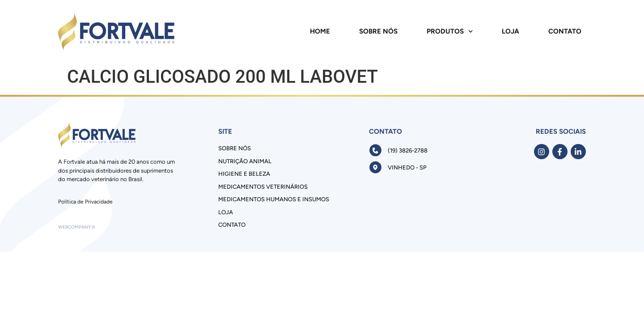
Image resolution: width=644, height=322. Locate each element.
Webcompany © (77, 227)
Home (320, 31)
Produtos (450, 32)
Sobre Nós (378, 31)
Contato (565, 31)
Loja (511, 31)
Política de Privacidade (85, 202)
